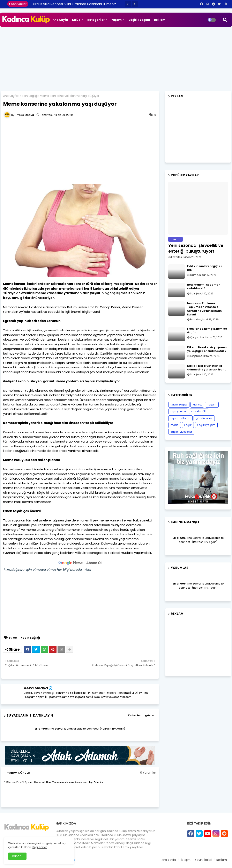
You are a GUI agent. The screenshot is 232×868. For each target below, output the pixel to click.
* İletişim (184, 860)
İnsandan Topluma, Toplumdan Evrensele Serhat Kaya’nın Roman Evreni (204, 309)
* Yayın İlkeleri (202, 860)
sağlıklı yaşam (206, 425)
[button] (128, 4)
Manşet (197, 405)
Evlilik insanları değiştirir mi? (205, 268)
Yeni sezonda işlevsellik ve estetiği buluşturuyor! (196, 248)
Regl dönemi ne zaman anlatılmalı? (204, 287)
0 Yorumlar (148, 773)
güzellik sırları (204, 418)
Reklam (160, 20)
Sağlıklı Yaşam (139, 20)
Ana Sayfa (60, 20)
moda (175, 425)
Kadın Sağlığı (29, 96)
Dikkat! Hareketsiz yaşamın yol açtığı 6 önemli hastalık (207, 349)
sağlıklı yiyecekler (181, 432)
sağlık (188, 425)
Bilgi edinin (40, 847)
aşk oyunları (178, 411)
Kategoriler (96, 20)
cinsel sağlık (199, 411)
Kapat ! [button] (17, 856)
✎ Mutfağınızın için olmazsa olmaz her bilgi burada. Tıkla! (47, 570)
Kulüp (76, 20)
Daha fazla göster (141, 715)
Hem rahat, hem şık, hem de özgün (207, 331)
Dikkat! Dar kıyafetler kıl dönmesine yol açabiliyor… (206, 368)
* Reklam (220, 860)
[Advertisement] (116, 58)
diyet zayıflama (180, 418)
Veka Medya (36, 688)
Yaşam (117, 20)
